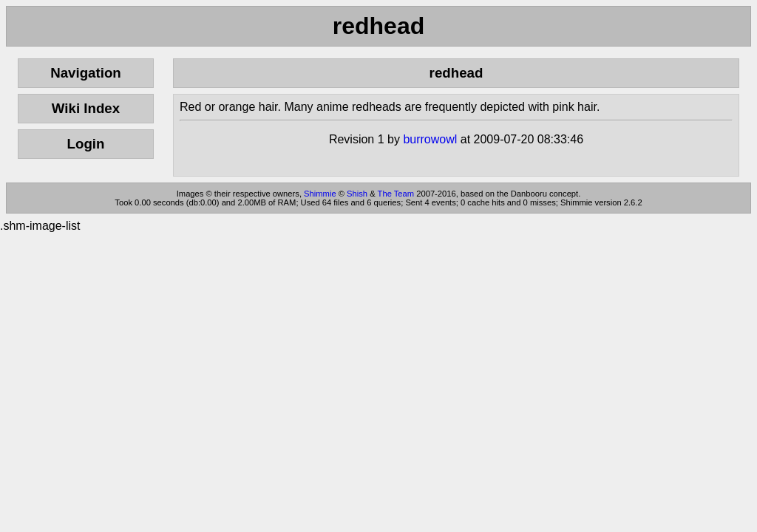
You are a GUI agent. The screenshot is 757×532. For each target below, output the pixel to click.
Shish (357, 194)
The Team (396, 194)
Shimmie (320, 194)
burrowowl (430, 139)
